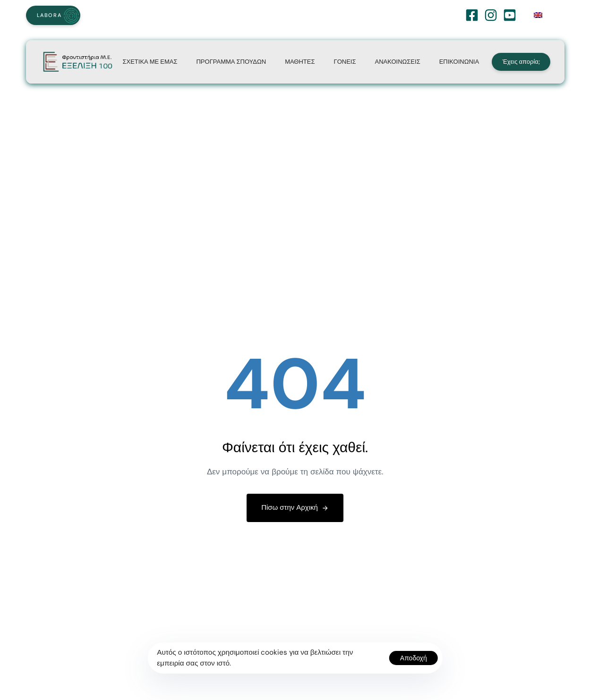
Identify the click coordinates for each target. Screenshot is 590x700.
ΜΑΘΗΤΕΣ (300, 62)
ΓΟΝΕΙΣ (345, 62)
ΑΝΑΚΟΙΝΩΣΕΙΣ (397, 62)
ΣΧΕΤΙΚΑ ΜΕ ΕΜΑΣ (150, 62)
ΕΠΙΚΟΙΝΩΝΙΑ (459, 62)
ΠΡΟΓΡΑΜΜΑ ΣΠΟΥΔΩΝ (231, 62)
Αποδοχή (414, 658)
